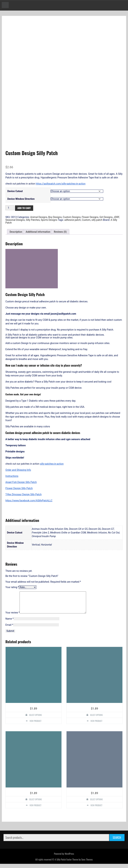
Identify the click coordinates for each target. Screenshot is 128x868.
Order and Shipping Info (18, 470)
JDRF (116, 217)
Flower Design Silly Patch (19, 488)
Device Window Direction (21, 199)
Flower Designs (90, 217)
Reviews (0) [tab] (60, 232)
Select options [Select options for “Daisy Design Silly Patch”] (96, 719)
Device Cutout (15, 191)
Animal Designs (39, 217)
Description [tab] (16, 232)
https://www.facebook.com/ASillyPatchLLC (29, 501)
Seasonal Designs (15, 220)
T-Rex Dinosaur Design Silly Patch (23, 494)
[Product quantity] (10, 208)
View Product (35, 725)
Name (10, 623)
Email (9, 629)
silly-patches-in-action (52, 464)
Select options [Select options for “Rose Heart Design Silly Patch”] (36, 719)
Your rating (12, 587)
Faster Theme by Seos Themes (80, 864)
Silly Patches (33, 220)
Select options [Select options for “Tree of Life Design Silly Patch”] (36, 803)
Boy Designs (55, 217)
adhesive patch (73, 220)
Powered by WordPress (64, 858)
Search (117, 842)
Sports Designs (49, 220)
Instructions (12, 476)
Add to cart (24, 208)
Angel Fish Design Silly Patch (21, 482)
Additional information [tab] (38, 232)
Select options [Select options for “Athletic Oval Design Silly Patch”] (96, 803)
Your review (12, 617)
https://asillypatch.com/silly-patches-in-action (61, 184)
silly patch (97, 220)
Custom (86, 220)
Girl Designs (106, 217)
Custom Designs (72, 217)
